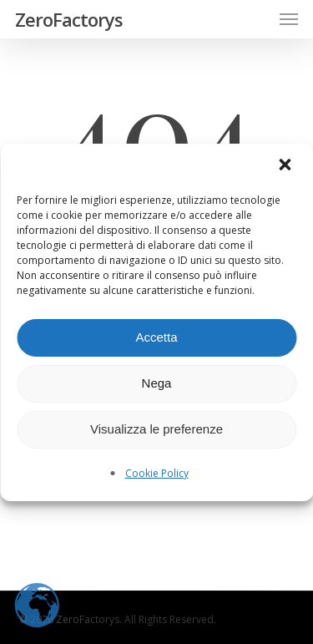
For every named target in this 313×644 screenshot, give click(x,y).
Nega (157, 383)
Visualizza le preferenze (156, 429)
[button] (286, 166)
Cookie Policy (157, 473)
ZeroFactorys (69, 19)
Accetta (156, 337)
